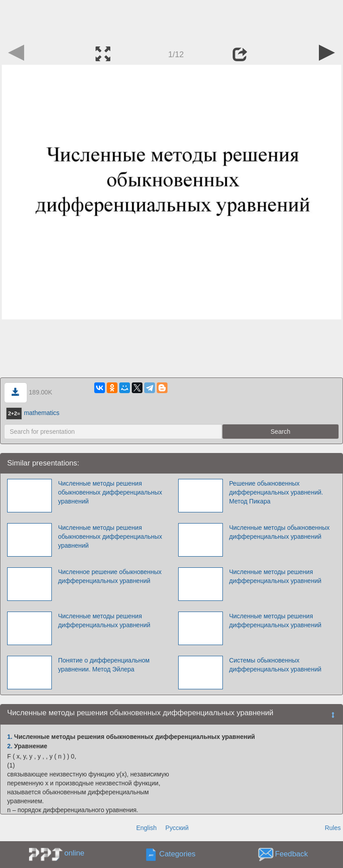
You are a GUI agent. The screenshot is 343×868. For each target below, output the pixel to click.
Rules (333, 828)
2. (10, 746)
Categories (178, 854)
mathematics (33, 413)
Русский (177, 828)
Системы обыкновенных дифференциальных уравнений (275, 665)
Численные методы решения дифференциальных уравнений (275, 576)
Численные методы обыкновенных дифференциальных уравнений (279, 532)
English (146, 828)
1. (10, 737)
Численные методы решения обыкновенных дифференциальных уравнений (110, 492)
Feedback (292, 854)
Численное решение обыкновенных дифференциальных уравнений (110, 576)
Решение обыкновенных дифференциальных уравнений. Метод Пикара (276, 492)
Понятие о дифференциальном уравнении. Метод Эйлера (104, 665)
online (74, 853)
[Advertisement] (171, 20)
